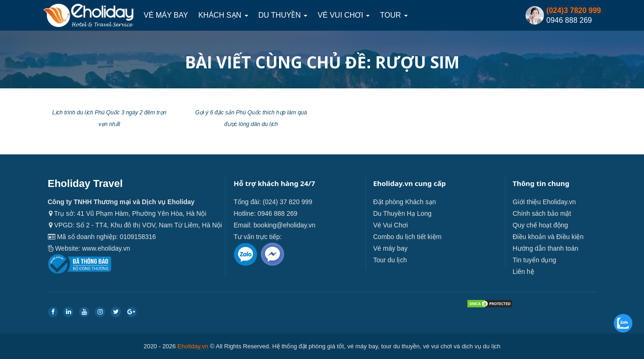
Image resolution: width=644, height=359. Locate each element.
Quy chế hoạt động (541, 225)
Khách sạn (223, 15)
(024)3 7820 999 (574, 10)
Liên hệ (524, 272)
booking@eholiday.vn (284, 225)
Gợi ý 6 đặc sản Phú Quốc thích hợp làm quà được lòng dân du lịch (251, 118)
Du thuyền (283, 15)
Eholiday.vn (193, 346)
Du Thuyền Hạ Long (402, 213)
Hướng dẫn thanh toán (546, 248)
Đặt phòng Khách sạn (405, 202)
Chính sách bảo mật (542, 213)
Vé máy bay (166, 15)
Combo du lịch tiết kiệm (408, 237)
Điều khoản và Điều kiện (548, 237)
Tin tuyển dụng (535, 260)
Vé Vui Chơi (344, 15)
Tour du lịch (390, 260)
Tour (394, 15)
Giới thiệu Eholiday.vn (544, 202)
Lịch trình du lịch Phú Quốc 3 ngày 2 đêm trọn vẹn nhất (109, 118)
